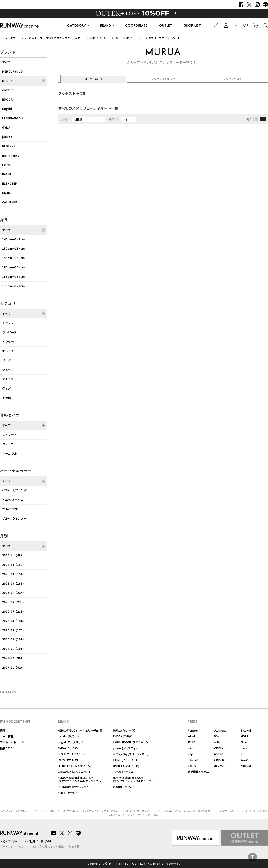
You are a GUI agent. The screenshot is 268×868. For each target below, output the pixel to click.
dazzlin (8, 90)
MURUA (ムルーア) (124, 730)
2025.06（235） (14, 602)
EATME (7, 174)
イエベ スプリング (15, 490)
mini (190, 748)
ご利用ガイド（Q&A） (41, 841)
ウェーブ (8, 444)
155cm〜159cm (14, 258)
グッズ (7, 388)
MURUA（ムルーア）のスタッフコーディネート (152, 38)
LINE (265, 5)
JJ (242, 754)
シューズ (8, 370)
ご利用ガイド (216, 25)
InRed (191, 736)
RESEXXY (9, 146)
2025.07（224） (14, 593)
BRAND (106, 25)
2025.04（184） (14, 621)
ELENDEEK (10, 183)
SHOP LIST (193, 25)
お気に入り (246, 25)
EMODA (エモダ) (123, 736)
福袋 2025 (6, 748)
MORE (244, 736)
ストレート (10, 435)
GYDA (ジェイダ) (68, 748)
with (217, 742)
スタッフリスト (232, 79)
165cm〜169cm (14, 277)
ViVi (216, 736)
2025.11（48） (13, 555)
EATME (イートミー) (125, 760)
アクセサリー (11, 379)
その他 (7, 398)
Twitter (249, 5)
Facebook (241, 5)
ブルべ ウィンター (15, 518)
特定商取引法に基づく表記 (48, 847)
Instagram (257, 5)
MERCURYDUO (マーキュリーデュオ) (80, 730)
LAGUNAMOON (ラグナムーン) (131, 742)
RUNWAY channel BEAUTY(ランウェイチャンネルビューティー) (135, 779)
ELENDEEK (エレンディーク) (74, 766)
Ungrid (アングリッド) (71, 742)
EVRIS (6, 165)
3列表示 (255, 119)
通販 (3, 730)
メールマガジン (236, 25)
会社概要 (74, 847)
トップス (8, 323)
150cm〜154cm (14, 248)
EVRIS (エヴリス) (68, 760)
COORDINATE (136, 25)
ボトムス (8, 351)
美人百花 (220, 766)
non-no (219, 754)
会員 (226, 25)
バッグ (7, 360)
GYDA (6, 127)
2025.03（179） (14, 630)
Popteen (193, 730)
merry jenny (11, 155)
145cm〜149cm (14, 239)
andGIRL (246, 766)
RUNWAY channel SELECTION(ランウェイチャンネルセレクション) (80, 779)
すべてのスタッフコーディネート (66, 38)
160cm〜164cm (14, 267)
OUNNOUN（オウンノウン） (75, 787)
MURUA (7, 81)
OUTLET (166, 25)
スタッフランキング (163, 79)
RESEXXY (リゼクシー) (71, 754)
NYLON (192, 766)
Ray (190, 754)
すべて (7, 62)
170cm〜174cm (14, 286)
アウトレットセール (12, 742)
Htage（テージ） (68, 793)
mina (244, 748)
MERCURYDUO (13, 71)
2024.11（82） (13, 667)
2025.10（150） (14, 565)
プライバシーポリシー (13, 847)
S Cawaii (246, 730)
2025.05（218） (14, 611)
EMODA (7, 99)
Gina (244, 742)
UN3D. (7, 193)
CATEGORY (77, 25)
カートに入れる (255, 25)
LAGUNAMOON (13, 118)
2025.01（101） (14, 649)
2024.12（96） (13, 658)
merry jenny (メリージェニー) (131, 754)
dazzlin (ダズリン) (69, 736)
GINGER (219, 760)
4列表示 (263, 119)
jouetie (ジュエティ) (125, 748)
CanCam (193, 760)
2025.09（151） (14, 574)
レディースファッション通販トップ (21, 38)
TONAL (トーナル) (124, 772)
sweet (244, 760)
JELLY (191, 742)
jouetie (7, 137)
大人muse (220, 730)
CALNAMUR (10, 202)
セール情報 (7, 736)
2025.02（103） (14, 639)
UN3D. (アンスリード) (126, 766)
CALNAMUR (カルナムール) (74, 772)
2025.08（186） (14, 583)
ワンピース (9, 332)
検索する (265, 25)
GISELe (218, 748)
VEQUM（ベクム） (124, 787)
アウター (8, 342)
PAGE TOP (252, 857)
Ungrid (7, 109)
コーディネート (94, 79)
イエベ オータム (13, 500)
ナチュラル (10, 453)
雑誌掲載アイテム (198, 772)
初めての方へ (11, 841)
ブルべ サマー (12, 509)
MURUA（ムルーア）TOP (105, 38)
